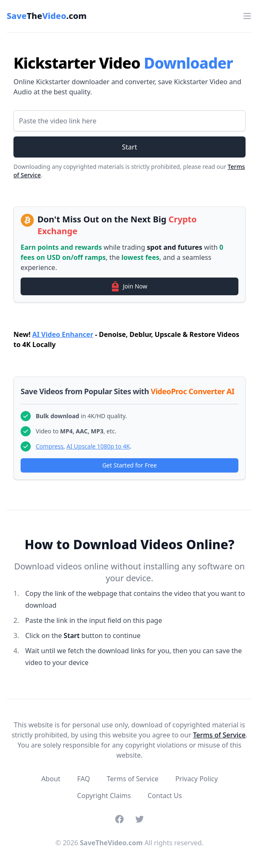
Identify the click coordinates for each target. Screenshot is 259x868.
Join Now (130, 286)
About (51, 779)
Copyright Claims (104, 796)
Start (129, 147)
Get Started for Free (129, 465)
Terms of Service (219, 735)
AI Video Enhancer (63, 334)
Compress (50, 446)
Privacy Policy (197, 779)
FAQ (84, 779)
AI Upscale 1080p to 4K (98, 446)
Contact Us (165, 796)
